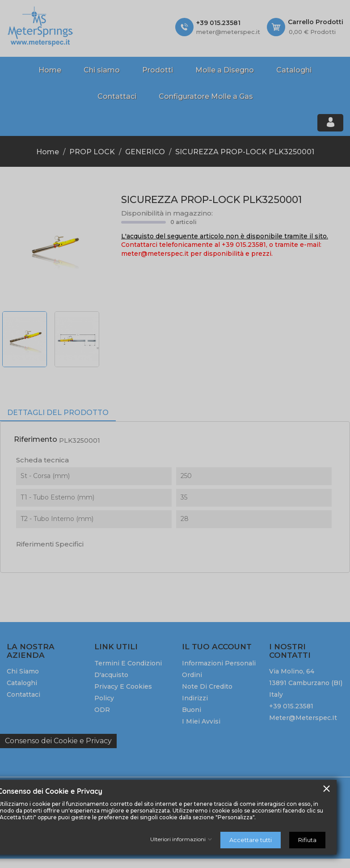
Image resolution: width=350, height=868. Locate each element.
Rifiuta (307, 840)
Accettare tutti (251, 840)
